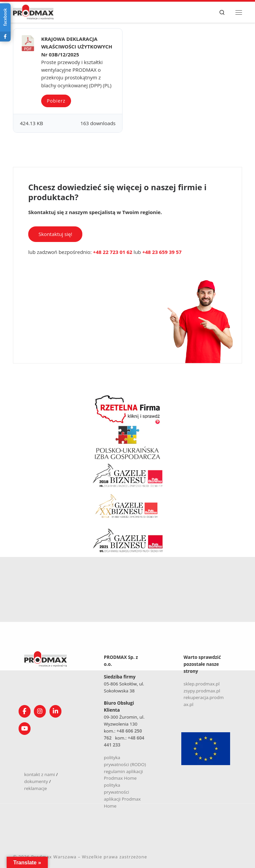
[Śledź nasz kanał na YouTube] (25, 729)
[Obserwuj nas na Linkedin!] (55, 711)
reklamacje (36, 788)
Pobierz (56, 101)
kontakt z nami (40, 774)
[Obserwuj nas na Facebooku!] (25, 711)
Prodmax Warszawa (54, 857)
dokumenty (36, 781)
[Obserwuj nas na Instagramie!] (40, 711)
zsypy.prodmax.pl (202, 691)
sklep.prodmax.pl (202, 684)
